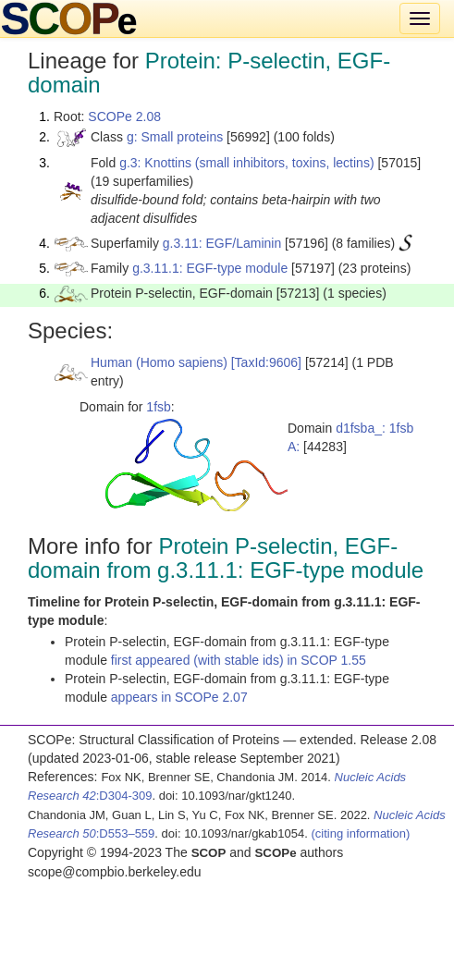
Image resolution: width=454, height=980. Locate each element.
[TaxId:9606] (266, 362)
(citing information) (360, 833)
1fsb (158, 407)
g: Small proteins (175, 137)
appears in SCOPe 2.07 (179, 697)
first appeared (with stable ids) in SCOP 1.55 (239, 660)
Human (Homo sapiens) (159, 362)
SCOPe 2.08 (124, 116)
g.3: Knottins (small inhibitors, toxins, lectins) (246, 163)
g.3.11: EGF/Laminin (222, 243)
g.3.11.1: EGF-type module (210, 268)
